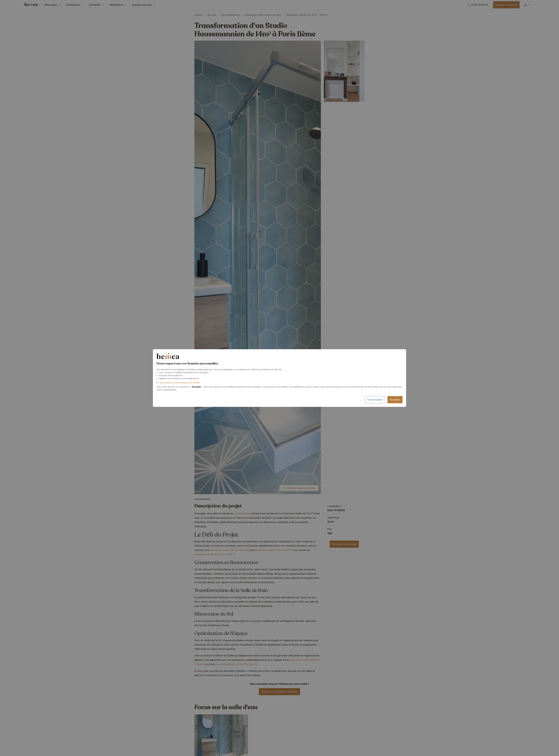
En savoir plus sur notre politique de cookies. (179, 383)
